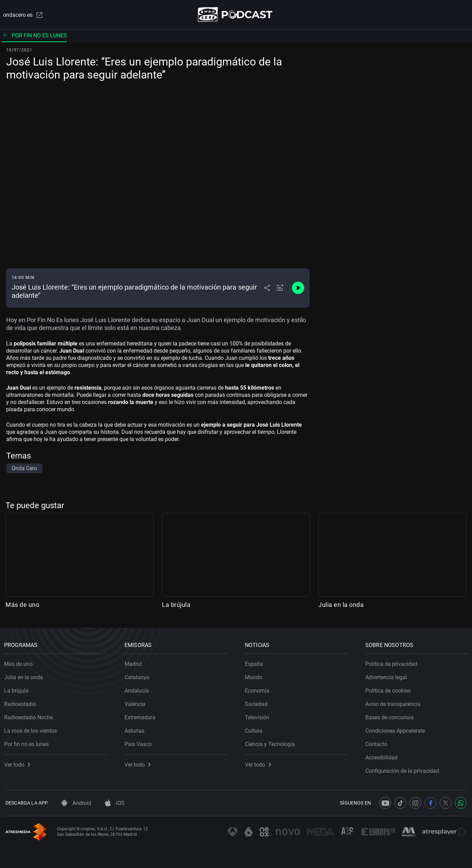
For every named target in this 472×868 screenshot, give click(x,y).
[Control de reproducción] (298, 289)
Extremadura (141, 716)
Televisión (258, 716)
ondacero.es (22, 15)
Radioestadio (21, 703)
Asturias (136, 729)
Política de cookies (389, 689)
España (255, 663)
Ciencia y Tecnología (271, 743)
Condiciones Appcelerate (397, 729)
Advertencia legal (387, 676)
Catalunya (138, 676)
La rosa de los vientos (32, 729)
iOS (115, 803)
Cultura (255, 729)
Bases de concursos (391, 716)
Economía (258, 689)
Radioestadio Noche (30, 716)
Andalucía (138, 689)
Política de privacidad (393, 663)
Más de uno (22, 605)
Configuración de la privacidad (404, 769)
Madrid (134, 663)
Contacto (378, 743)
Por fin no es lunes (34, 36)
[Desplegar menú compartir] (267, 289)
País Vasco (139, 743)
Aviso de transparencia (394, 703)
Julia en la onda (341, 605)
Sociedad (258, 703)
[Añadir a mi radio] (280, 289)
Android (76, 803)
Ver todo (19, 763)
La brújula (176, 605)
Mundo (255, 676)
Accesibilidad (383, 756)
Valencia (136, 703)
